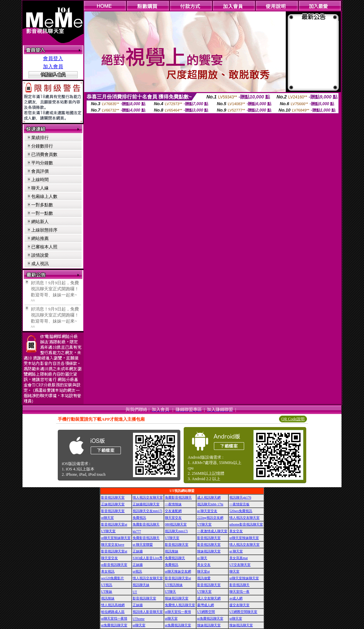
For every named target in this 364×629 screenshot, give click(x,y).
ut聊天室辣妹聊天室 (116, 538)
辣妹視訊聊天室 (209, 551)
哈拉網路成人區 (113, 612)
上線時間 (40, 180)
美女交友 (236, 531)
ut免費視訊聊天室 (210, 618)
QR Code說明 (293, 419)
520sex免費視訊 (241, 511)
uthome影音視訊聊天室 (246, 524)
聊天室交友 (173, 518)
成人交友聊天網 (209, 598)
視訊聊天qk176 (240, 497)
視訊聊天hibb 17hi (210, 504)
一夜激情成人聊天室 (212, 531)
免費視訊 (139, 518)
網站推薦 (40, 238)
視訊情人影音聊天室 (148, 612)
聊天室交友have (113, 544)
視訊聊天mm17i (176, 531)
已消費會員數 (44, 154)
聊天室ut (203, 571)
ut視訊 (137, 571)
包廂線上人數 (44, 196)
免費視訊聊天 (175, 558)
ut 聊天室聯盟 (143, 544)
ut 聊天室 (236, 551)
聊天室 (234, 571)
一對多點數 (42, 205)
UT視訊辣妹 (174, 585)
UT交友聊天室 (240, 565)
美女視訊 (108, 571)
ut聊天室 (107, 518)
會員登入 (53, 58)
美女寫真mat (239, 558)
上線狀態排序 (44, 230)
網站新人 (40, 222)
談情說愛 (40, 255)
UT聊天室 (204, 524)
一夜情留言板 (239, 504)
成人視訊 (40, 264)
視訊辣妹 (172, 551)
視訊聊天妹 (141, 585)
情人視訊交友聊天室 (148, 497)
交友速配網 (173, 511)
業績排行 (40, 138)
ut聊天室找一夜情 (178, 612)
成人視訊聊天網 (209, 497)
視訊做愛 (204, 578)
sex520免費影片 (112, 578)
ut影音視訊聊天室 (114, 565)
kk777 (137, 531)
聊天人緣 (40, 188)
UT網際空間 (206, 612)
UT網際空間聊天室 (243, 612)
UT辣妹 (107, 592)
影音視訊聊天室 (113, 497)
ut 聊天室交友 (207, 511)
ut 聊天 (202, 558)
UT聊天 (170, 592)
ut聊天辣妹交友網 (178, 571)
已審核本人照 (44, 247)
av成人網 (236, 598)
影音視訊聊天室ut (114, 524)
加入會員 (53, 67)
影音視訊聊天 (239, 585)
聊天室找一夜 (239, 592)
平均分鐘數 (42, 163)
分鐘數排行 (42, 146)
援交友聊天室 (239, 605)
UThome (139, 619)
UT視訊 (107, 585)
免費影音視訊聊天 (178, 497)
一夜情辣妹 (173, 504)
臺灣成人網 (206, 605)
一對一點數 (42, 213)
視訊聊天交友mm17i (147, 511)
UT (135, 592)
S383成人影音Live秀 (148, 558)
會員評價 (40, 171)
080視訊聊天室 (176, 524)
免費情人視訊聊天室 (180, 605)
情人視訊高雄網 (113, 605)
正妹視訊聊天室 (113, 504)
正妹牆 (138, 551)
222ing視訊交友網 (210, 518)
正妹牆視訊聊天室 (146, 504)
